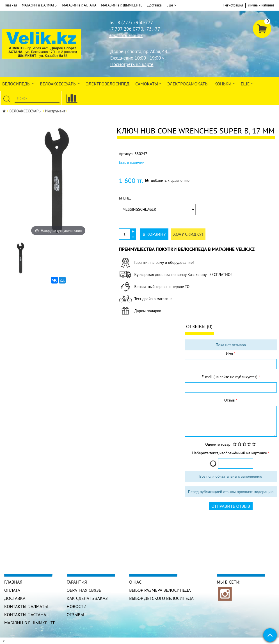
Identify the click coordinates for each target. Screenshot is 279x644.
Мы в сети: (228, 582)
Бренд (125, 198)
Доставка (154, 5)
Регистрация (233, 5)
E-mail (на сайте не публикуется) (230, 377)
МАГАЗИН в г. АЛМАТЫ (40, 5)
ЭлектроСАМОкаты (188, 84)
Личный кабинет (261, 5)
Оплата (12, 590)
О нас (135, 582)
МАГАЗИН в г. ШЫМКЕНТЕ (122, 5)
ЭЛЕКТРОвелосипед (108, 84)
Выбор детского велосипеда (161, 598)
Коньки (225, 83)
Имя (230, 353)
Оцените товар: (218, 444)
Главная (11, 5)
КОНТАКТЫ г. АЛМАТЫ (26, 606)
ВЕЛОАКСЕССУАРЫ (60, 83)
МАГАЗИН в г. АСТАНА (79, 5)
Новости (77, 606)
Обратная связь (84, 590)
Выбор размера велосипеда (160, 590)
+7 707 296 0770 (126, 29)
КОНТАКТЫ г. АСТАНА (25, 614)
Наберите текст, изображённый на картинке (230, 453)
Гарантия (77, 582)
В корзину (154, 234)
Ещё (171, 5)
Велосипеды (18, 83)
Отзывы (76, 614)
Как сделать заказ (87, 598)
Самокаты (148, 83)
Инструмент (55, 111)
